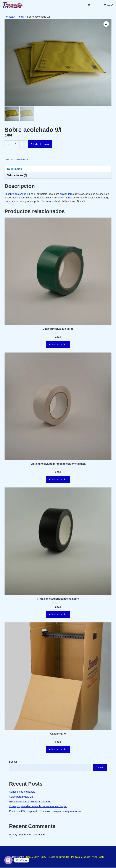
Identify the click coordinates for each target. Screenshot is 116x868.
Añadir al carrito (40, 145)
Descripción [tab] (15, 169)
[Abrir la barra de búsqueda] (97, 5)
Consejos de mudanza (22, 792)
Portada (9, 17)
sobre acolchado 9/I (19, 194)
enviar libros (67, 194)
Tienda (20, 17)
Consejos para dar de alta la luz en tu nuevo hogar (38, 807)
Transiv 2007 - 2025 (36, 857)
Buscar (13, 762)
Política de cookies (81, 857)
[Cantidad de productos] (16, 145)
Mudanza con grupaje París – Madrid (30, 802)
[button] (106, 24)
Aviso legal (98, 857)
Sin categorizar (22, 160)
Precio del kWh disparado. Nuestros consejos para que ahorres (45, 812)
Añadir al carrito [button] (58, 345)
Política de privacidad (59, 857)
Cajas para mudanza (21, 797)
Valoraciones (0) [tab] (17, 176)
